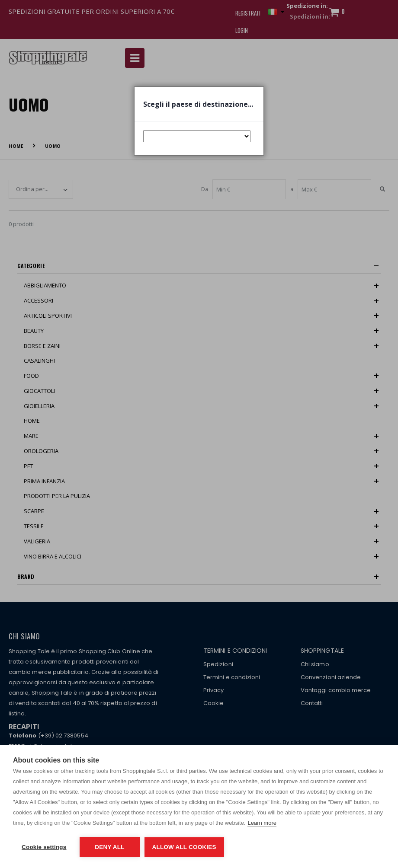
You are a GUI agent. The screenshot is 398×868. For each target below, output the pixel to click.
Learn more (262, 823)
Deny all (109, 847)
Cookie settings (44, 847)
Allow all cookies (184, 847)
